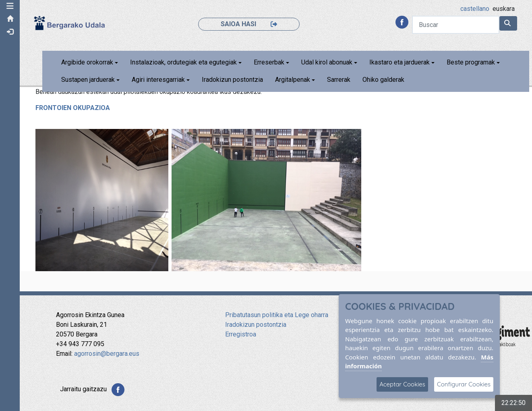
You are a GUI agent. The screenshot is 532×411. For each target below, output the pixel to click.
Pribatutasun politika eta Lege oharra (277, 315)
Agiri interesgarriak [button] (158, 80)
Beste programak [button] (471, 62)
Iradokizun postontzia (232, 80)
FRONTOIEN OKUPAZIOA (73, 108)
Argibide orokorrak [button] (87, 62)
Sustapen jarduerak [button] (88, 80)
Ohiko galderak (383, 80)
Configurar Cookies (464, 384)
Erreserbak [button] (269, 62)
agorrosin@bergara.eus (107, 354)
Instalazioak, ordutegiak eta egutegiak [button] (183, 62)
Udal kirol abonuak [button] (327, 62)
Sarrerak (339, 80)
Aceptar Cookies (402, 384)
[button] (10, 6)
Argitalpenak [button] (293, 80)
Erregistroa (241, 334)
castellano (475, 9)
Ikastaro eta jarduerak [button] (400, 62)
